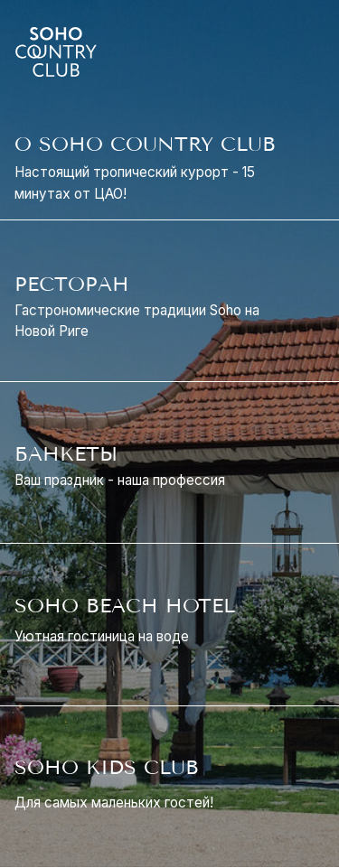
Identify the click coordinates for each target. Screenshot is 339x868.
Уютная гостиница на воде (102, 636)
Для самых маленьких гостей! (114, 803)
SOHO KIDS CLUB (107, 768)
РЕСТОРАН (72, 285)
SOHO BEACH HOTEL (125, 606)
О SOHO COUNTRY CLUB (145, 145)
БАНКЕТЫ (66, 454)
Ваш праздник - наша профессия (120, 480)
